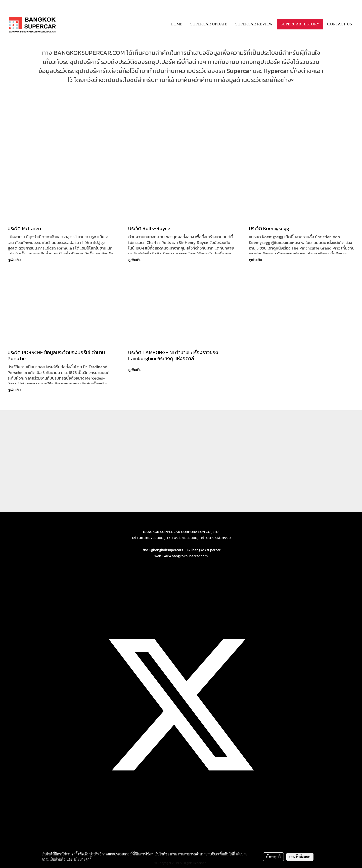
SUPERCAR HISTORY (300, 24)
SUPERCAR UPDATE (209, 24)
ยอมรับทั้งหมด (300, 857)
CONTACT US (340, 24)
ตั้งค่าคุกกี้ (273, 857)
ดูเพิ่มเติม (14, 260)
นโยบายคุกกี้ (83, 859)
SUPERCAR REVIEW (254, 24)
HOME (177, 24)
